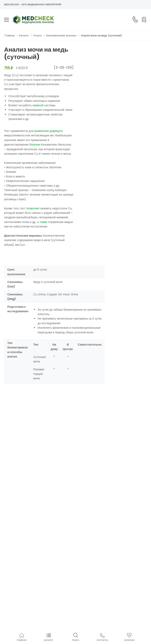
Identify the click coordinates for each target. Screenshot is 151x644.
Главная (9, 35)
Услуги (37, 35)
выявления (41, 131)
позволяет (33, 208)
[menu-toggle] (7, 20)
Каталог (24, 35)
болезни (35, 145)
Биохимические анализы (61, 35)
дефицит (55, 131)
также (44, 222)
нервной (38, 105)
